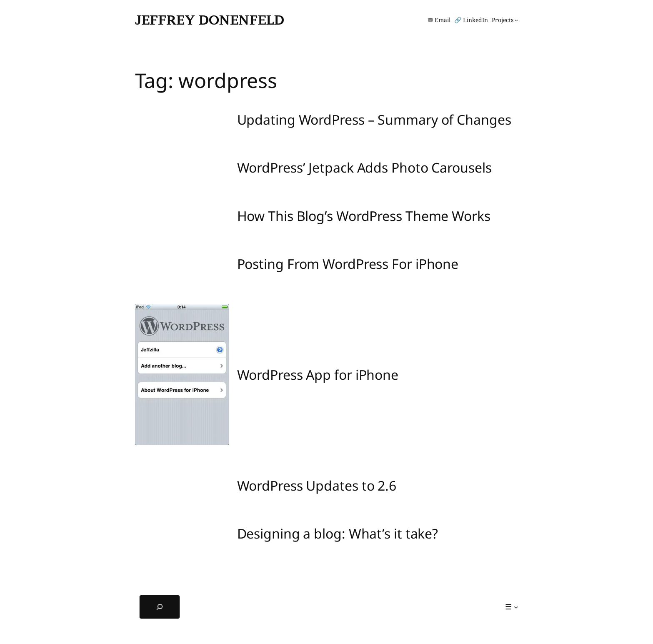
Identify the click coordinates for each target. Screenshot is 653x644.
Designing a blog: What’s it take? (338, 534)
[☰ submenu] (512, 607)
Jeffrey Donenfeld (210, 20)
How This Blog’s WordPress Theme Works (364, 216)
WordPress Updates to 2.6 (317, 486)
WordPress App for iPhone (318, 375)
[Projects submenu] (505, 20)
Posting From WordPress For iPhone (348, 264)
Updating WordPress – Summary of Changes (374, 120)
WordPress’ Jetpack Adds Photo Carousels (364, 168)
